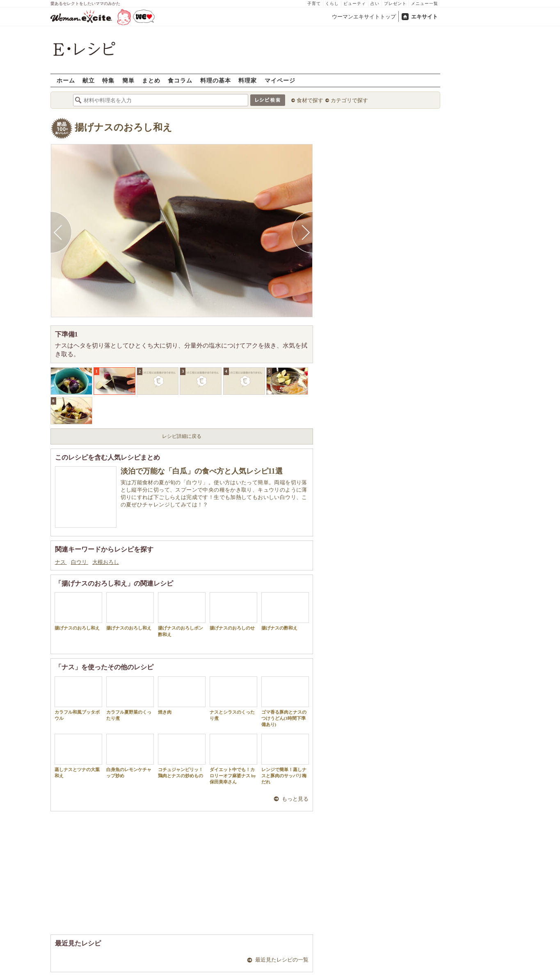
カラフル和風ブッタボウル (78, 698)
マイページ (280, 80)
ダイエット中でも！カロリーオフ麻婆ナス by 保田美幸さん (233, 759)
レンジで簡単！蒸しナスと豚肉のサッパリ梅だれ (285, 759)
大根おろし (106, 562)
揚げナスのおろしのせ (233, 611)
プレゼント (395, 3)
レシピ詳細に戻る (182, 436)
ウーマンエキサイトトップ (364, 17)
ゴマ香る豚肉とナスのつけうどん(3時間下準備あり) (285, 702)
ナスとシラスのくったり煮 (233, 698)
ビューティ (355, 3)
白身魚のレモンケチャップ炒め (130, 756)
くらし (332, 3)
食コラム (180, 80)
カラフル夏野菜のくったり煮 (130, 698)
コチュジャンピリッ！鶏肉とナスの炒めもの (182, 756)
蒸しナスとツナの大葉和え (78, 756)
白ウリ (80, 562)
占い (375, 3)
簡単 (128, 80)
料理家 (248, 80)
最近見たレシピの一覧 (282, 960)
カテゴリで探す (349, 100)
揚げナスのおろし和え (123, 127)
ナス (61, 562)
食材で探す (310, 100)
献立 (89, 80)
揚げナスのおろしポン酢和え (182, 614)
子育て (314, 3)
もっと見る (295, 799)
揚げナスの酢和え (285, 611)
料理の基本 (216, 80)
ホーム (66, 80)
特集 (108, 80)
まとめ (151, 80)
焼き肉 (182, 695)
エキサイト (424, 17)
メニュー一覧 (425, 3)
